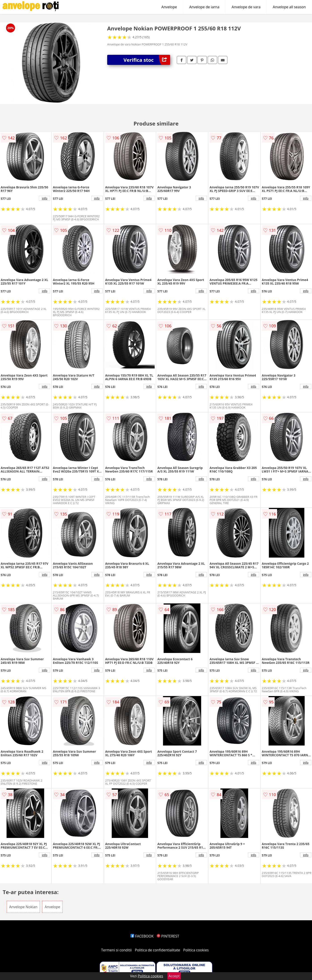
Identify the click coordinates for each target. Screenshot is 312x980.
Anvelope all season (289, 7)
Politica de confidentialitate (158, 950)
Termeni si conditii (116, 950)
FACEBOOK (142, 936)
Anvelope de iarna (204, 7)
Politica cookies (196, 950)
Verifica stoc (147, 60)
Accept (174, 976)
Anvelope (169, 7)
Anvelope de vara (246, 7)
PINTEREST (168, 936)
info (45, 198)
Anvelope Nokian (23, 907)
